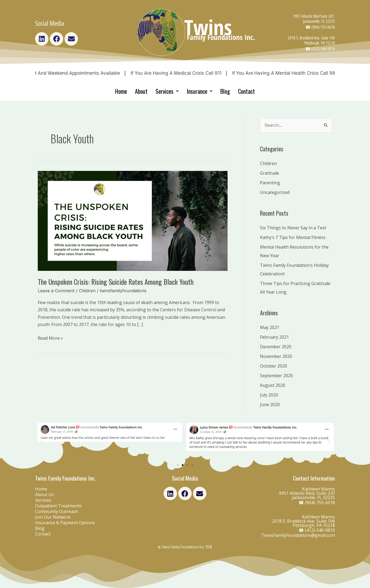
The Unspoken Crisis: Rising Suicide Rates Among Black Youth (116, 282)
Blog (225, 91)
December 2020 (276, 347)
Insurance (199, 91)
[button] (41, 442)
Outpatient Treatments (58, 506)
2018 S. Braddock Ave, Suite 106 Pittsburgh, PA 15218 (311, 43)
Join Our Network (53, 517)
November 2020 (276, 356)
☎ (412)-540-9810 (317, 530)
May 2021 (270, 327)
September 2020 (276, 376)
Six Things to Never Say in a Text (293, 228)
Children (87, 291)
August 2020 (273, 385)
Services (167, 91)
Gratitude (269, 173)
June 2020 (270, 405)
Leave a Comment (56, 291)
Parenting (270, 183)
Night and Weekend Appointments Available (80, 73)
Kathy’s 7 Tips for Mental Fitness (293, 237)
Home (121, 91)
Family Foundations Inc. (221, 37)
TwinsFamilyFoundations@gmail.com (298, 535)
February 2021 (274, 337)
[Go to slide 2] (183, 465)
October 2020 (273, 366)
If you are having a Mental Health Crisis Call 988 (293, 73)
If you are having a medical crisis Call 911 (184, 73)
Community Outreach (56, 511)
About (141, 91)
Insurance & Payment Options (65, 523)
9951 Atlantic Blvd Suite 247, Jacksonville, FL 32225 (314, 22)
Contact (246, 91)
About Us (44, 495)
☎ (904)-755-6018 (317, 503)
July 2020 (269, 395)
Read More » (50, 338)
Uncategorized (275, 192)
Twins (208, 27)
